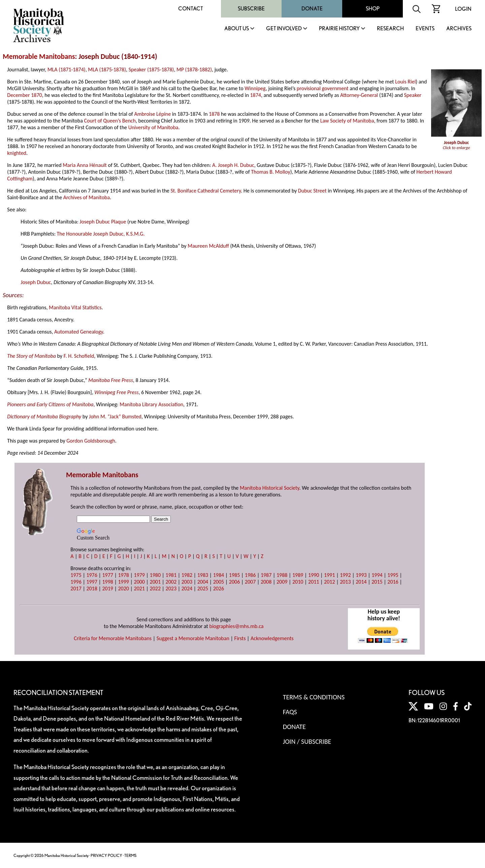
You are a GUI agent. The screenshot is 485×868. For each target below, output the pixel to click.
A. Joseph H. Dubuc (233, 165)
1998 (107, 582)
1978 (123, 575)
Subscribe (251, 9)
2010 (298, 582)
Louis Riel (405, 82)
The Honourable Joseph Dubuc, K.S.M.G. (101, 234)
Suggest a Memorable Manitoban (193, 638)
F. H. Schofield (79, 356)
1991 (329, 575)
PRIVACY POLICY (106, 855)
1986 (250, 575)
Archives (459, 29)
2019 (107, 588)
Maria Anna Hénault (85, 165)
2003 (187, 582)
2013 (345, 582)
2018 (92, 588)
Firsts (240, 638)
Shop (373, 9)
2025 (203, 588)
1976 (92, 575)
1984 (219, 575)
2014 (361, 582)
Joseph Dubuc (36, 282)
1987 (266, 575)
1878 (214, 114)
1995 (393, 575)
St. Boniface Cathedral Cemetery (206, 191)
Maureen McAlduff (208, 246)
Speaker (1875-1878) (151, 70)
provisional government (323, 88)
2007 (250, 582)
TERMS (130, 855)
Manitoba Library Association (151, 404)
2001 (155, 582)
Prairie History (339, 29)
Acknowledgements (272, 638)
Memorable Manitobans (39, 57)
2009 (282, 582)
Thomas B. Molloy (270, 172)
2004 (203, 582)
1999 (123, 582)
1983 (203, 575)
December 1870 (24, 95)
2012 (329, 582)
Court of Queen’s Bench (110, 121)
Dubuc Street (312, 191)
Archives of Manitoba (87, 197)
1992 (345, 575)
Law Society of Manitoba (347, 121)
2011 (314, 582)
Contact (191, 9)
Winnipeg (255, 88)
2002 (171, 582)
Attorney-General (359, 95)
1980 (155, 575)
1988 (282, 575)
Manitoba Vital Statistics (75, 307)
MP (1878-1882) (194, 70)
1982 (187, 575)
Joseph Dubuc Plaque (103, 222)
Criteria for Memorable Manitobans (113, 638)
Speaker (413, 95)
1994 (377, 575)
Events (425, 29)
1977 (107, 575)
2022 (155, 588)
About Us (237, 29)
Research (390, 29)
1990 (314, 575)
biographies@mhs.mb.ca (237, 626)
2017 (76, 588)
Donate (312, 9)
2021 (139, 588)
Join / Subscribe (307, 741)
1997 (92, 582)
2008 (266, 582)
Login (463, 9)
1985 (234, 575)
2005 (219, 582)
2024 (187, 588)
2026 (219, 588)
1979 (139, 575)
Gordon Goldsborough (91, 441)
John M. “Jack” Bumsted (115, 416)
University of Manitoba (153, 127)
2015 (377, 582)
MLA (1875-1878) (107, 70)
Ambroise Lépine (152, 114)
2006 (234, 582)
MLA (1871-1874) (67, 70)
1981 (171, 575)
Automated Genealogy (79, 332)
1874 (255, 95)
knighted (17, 153)
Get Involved (284, 29)
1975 (76, 575)
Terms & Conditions (314, 697)
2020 (123, 588)
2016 (393, 582)
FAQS (290, 712)
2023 (171, 588)
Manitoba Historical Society (270, 488)
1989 (298, 575)
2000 (139, 582)
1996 (76, 582)
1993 (361, 575)
